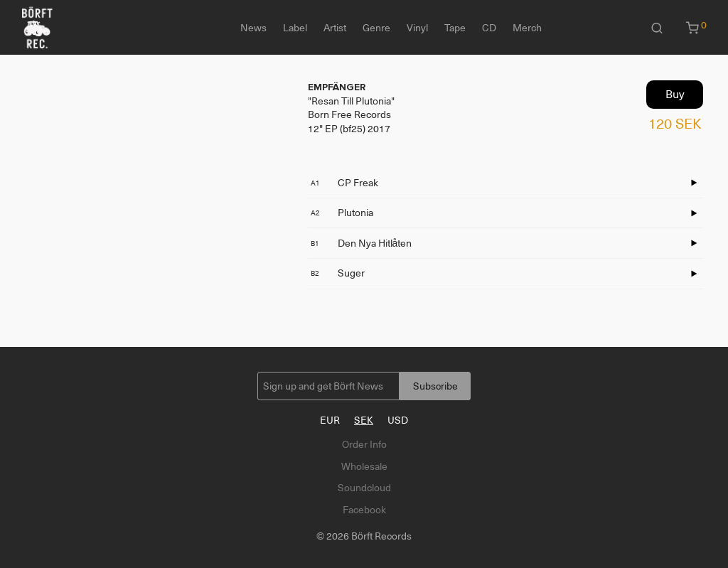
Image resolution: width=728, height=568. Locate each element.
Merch (527, 28)
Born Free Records (349, 114)
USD (398, 420)
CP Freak (344, 183)
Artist (335, 28)
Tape (455, 28)
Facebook (364, 510)
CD (489, 28)
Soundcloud (364, 488)
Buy (675, 95)
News (253, 28)
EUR (330, 420)
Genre (376, 28)
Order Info (364, 444)
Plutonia (342, 213)
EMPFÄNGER (337, 87)
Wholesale (364, 466)
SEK (364, 420)
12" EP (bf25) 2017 (349, 129)
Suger (338, 273)
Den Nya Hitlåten (362, 243)
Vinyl (417, 28)
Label (295, 28)
